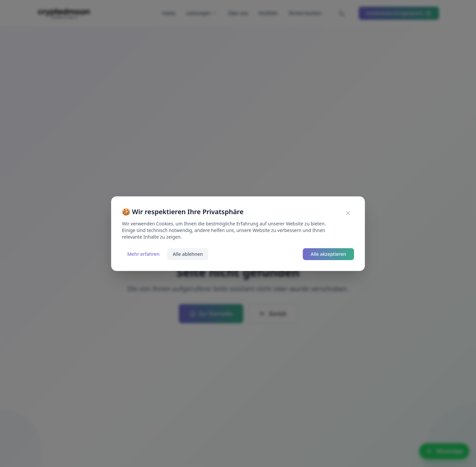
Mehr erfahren (143, 254)
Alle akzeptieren (328, 254)
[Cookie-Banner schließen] (348, 213)
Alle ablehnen (188, 254)
